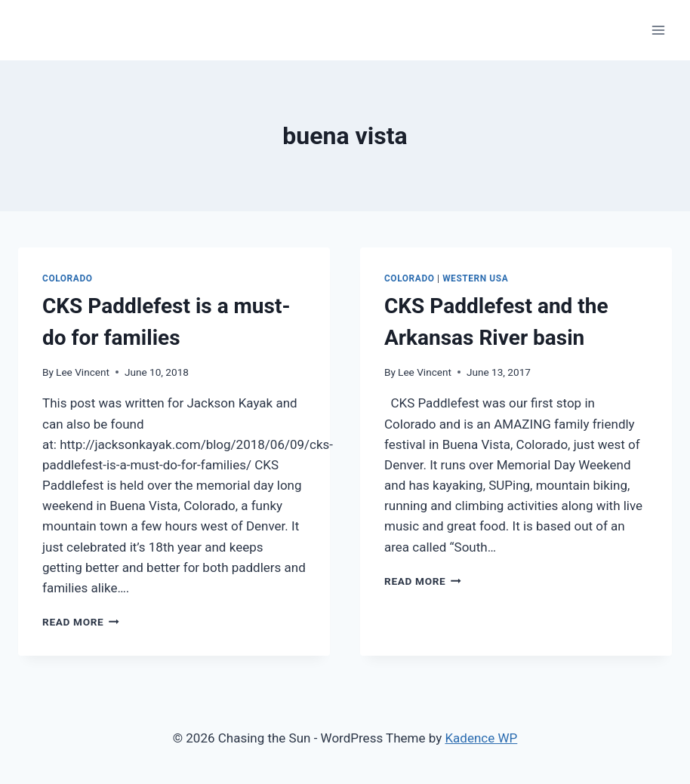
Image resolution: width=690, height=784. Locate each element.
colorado (68, 278)
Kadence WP (481, 738)
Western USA (475, 278)
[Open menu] (658, 30)
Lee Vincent (83, 372)
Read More (81, 622)
